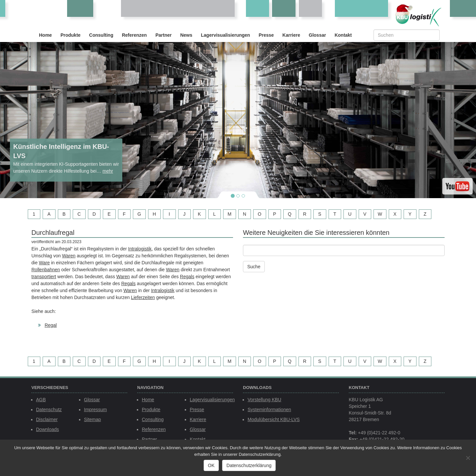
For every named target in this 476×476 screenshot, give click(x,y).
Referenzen (134, 35)
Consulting (101, 35)
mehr (108, 171)
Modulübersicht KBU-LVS (274, 419)
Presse (266, 35)
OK (211, 465)
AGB (41, 400)
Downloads (47, 429)
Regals (187, 277)
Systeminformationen (269, 410)
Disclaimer (47, 419)
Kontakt (343, 35)
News (186, 35)
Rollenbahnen (46, 270)
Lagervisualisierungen (226, 35)
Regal (51, 325)
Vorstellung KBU (264, 400)
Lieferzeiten (143, 297)
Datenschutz (49, 410)
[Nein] (468, 458)
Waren (69, 256)
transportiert (44, 277)
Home (45, 35)
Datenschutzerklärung (249, 465)
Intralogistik (140, 249)
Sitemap (92, 419)
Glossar (317, 35)
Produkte (71, 35)
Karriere (291, 35)
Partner (163, 35)
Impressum (95, 410)
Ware (44, 263)
